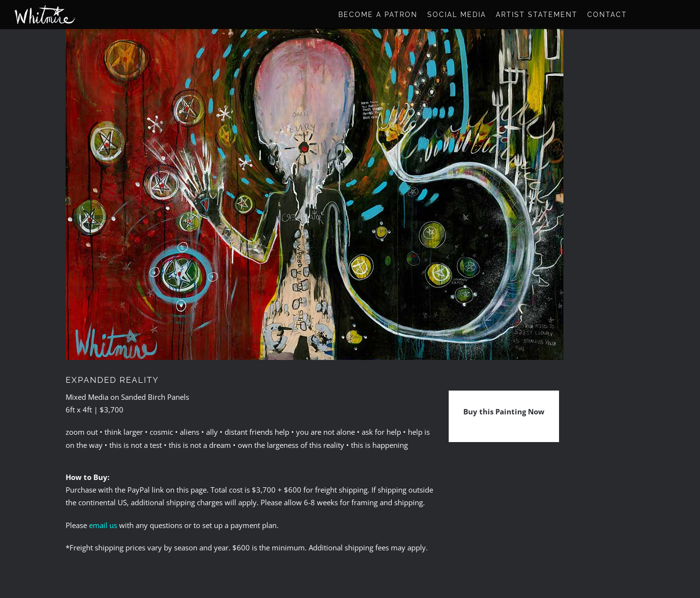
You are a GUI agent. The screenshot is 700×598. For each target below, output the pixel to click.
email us (103, 525)
